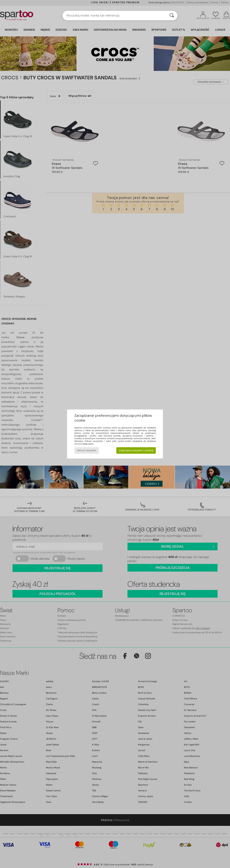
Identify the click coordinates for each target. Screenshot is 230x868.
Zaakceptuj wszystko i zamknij (136, 450)
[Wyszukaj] (172, 16)
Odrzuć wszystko (87, 450)
